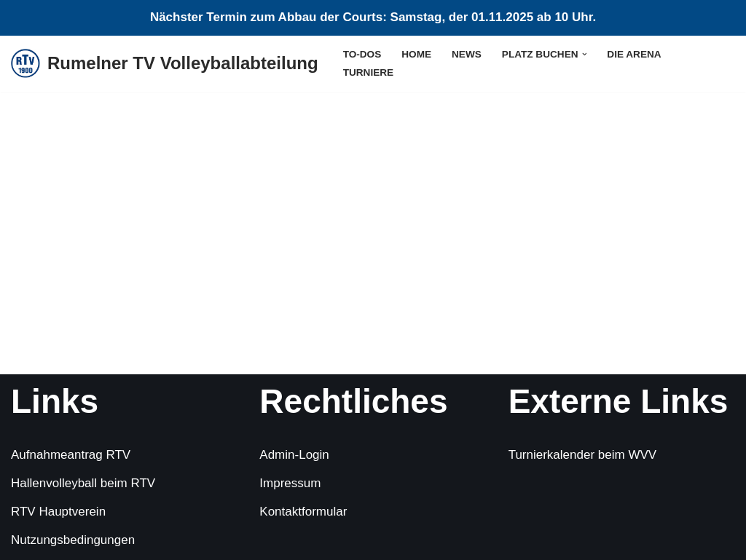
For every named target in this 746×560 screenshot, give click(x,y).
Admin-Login (294, 455)
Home (416, 54)
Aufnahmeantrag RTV (71, 455)
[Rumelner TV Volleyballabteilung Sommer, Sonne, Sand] (165, 64)
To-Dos (362, 54)
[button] (585, 54)
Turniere (368, 72)
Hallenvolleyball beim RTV (83, 483)
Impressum (290, 483)
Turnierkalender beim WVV (582, 455)
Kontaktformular (303, 512)
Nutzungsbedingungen (73, 540)
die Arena (634, 54)
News (467, 54)
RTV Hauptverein (58, 512)
